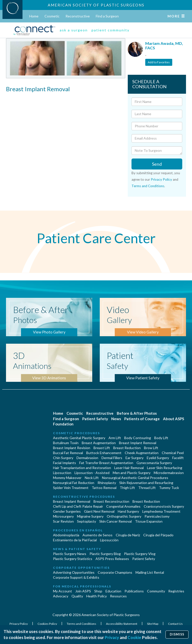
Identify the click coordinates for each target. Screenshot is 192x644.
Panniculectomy (157, 516)
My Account (62, 591)
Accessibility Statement (122, 624)
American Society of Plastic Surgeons (96, 5)
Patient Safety (95, 419)
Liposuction (62, 473)
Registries (176, 591)
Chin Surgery (63, 458)
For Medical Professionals (82, 586)
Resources (118, 596)
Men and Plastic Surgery (132, 473)
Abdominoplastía (66, 535)
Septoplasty (86, 521)
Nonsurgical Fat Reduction (74, 483)
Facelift (178, 458)
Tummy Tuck (169, 488)
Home (34, 16)
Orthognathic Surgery (124, 516)
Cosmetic (52, 16)
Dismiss (177, 634)
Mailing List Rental (150, 572)
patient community (110, 30)
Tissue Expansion (149, 521)
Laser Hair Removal (129, 468)
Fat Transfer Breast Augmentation (106, 463)
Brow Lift (151, 448)
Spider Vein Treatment (71, 488)
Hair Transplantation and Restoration (82, 468)
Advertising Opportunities (74, 572)
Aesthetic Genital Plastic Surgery (79, 438)
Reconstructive (78, 16)
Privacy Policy (161, 179)
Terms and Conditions (148, 186)
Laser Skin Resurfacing (165, 468)
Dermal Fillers (112, 458)
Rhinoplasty (107, 483)
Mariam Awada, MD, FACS (164, 45)
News (116, 419)
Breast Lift (102, 448)
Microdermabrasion (169, 473)
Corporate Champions (115, 572)
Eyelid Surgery (158, 458)
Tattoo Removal (104, 488)
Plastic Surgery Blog (105, 554)
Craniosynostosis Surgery (164, 506)
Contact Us (175, 624)
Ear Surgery (134, 458)
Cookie (134, 637)
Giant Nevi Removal (99, 511)
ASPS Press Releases (112, 559)
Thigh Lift (127, 488)
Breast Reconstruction (111, 501)
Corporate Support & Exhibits (76, 577)
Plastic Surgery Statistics (73, 559)
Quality (77, 596)
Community (156, 591)
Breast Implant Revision (72, 448)
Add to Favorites (159, 62)
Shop (98, 591)
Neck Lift (92, 478)
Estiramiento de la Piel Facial (75, 540)
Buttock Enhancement (104, 453)
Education (113, 591)
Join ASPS (83, 591)
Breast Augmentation (99, 443)
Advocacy (61, 596)
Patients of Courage (142, 419)
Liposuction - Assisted (92, 473)
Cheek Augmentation (142, 453)
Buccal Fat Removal (68, 453)
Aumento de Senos (97, 535)
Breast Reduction (127, 448)
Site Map (153, 624)
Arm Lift (115, 438)
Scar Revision (63, 521)
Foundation (63, 424)
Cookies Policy (47, 624)
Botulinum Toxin (66, 443)
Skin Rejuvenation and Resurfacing (146, 483)
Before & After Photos (137, 413)
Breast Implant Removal (138, 443)
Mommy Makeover (67, 478)
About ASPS (173, 419)
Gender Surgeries (67, 511)
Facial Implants (64, 463)
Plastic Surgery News (70, 554)
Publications (134, 591)
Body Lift (161, 438)
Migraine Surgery (90, 516)
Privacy (112, 637)
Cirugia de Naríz (128, 535)
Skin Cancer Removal (115, 521)
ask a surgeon (74, 30)
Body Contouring (138, 438)
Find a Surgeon (107, 16)
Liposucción (109, 540)
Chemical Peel (173, 453)
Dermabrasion (87, 458)
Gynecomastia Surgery (154, 463)
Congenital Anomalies (123, 506)
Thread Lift (147, 488)
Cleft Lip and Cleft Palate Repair (78, 506)
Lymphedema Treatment (161, 511)
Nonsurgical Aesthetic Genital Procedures (135, 478)
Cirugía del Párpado (158, 535)
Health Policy (96, 596)
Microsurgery (63, 516)
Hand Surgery (128, 511)
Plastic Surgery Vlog (140, 554)
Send (157, 164)
